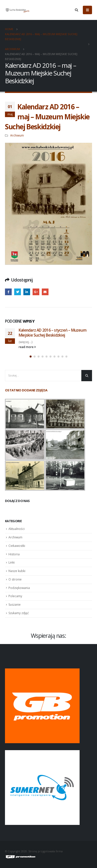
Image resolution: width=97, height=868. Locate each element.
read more (27, 347)
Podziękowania (19, 588)
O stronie (15, 579)
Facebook (8, 292)
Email (45, 292)
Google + (36, 292)
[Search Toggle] (76, 10)
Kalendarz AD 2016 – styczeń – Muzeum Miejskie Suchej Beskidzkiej (52, 333)
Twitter (18, 292)
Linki (12, 562)
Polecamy (15, 596)
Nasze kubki (17, 571)
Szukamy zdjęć (19, 613)
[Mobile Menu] (87, 10)
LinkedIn (27, 292)
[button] (31, 357)
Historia (14, 554)
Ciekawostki (17, 546)
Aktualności (17, 529)
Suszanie (15, 605)
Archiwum (17, 135)
